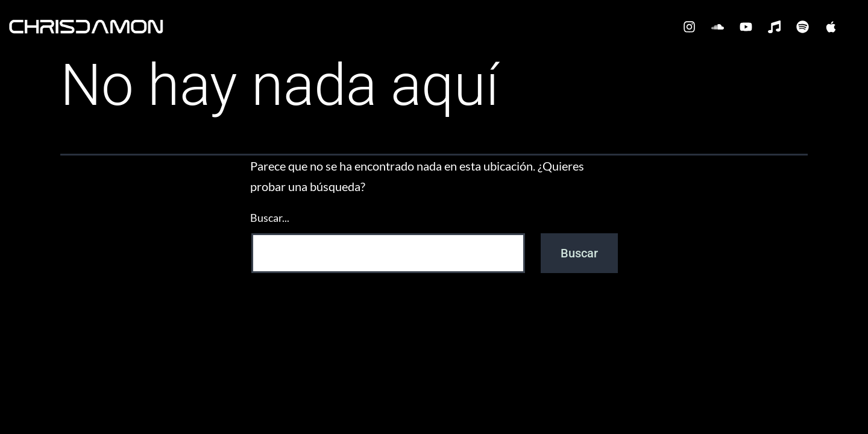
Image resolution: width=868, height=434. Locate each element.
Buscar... (270, 218)
